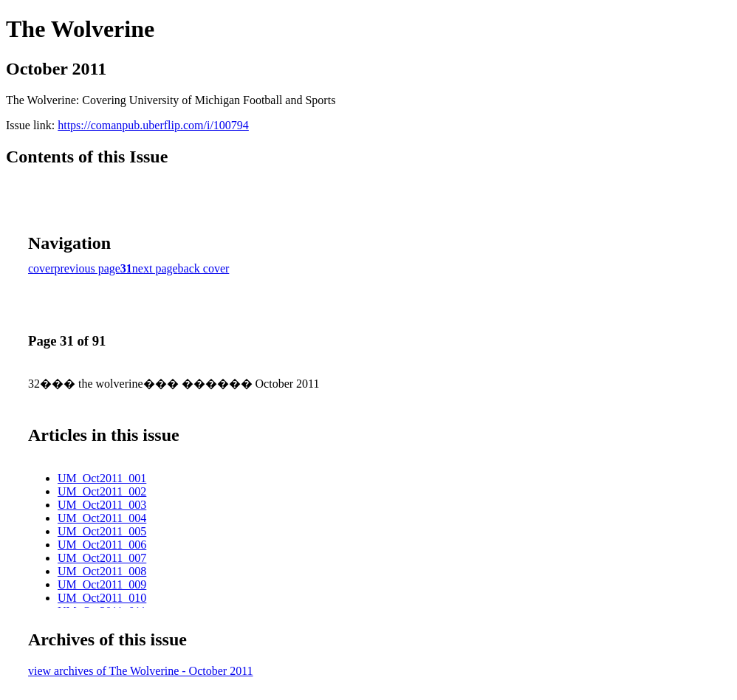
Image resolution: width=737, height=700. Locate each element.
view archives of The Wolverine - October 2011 (141, 671)
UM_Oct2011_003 (102, 505)
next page (155, 268)
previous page (88, 268)
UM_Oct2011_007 (102, 558)
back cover (204, 268)
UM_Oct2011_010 (102, 598)
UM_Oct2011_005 (102, 531)
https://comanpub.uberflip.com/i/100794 (153, 125)
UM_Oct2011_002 (102, 491)
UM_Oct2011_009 (102, 584)
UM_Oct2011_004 (102, 518)
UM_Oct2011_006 (102, 545)
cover (41, 268)
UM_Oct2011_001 (102, 478)
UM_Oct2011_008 (102, 571)
